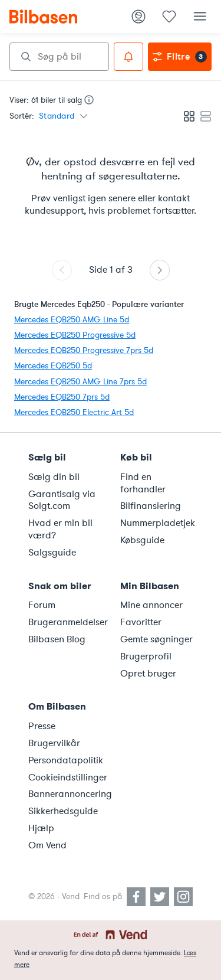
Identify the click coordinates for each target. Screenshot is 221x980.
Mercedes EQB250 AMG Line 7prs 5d (80, 382)
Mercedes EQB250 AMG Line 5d (72, 320)
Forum (42, 605)
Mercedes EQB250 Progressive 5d (75, 335)
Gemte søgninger (156, 639)
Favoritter (141, 622)
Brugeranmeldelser (67, 622)
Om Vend (47, 845)
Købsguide (142, 540)
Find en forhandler (143, 483)
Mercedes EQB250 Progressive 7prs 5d (84, 350)
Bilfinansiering (151, 506)
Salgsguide (52, 553)
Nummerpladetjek (158, 523)
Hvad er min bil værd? (60, 529)
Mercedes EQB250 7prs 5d (62, 397)
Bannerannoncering (67, 794)
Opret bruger (148, 674)
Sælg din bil (54, 477)
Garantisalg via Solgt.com (62, 500)
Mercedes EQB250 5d (53, 366)
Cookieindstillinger (67, 778)
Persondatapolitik (66, 760)
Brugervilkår (54, 743)
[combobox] (59, 57)
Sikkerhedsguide (63, 811)
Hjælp (41, 828)
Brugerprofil (146, 656)
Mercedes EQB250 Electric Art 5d (74, 412)
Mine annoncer (151, 605)
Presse (42, 726)
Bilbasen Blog (57, 639)
